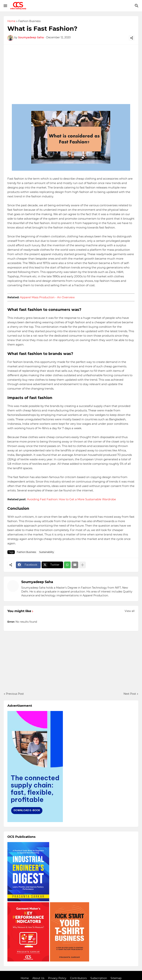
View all (130, 611)
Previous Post (15, 694)
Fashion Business (29, 21)
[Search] (137, 6)
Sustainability (47, 552)
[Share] (132, 38)
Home (11, 21)
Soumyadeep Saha (37, 582)
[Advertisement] (71, 74)
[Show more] (82, 565)
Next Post (130, 694)
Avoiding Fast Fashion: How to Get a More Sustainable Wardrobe (71, 499)
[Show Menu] (5, 6)
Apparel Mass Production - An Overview (47, 297)
